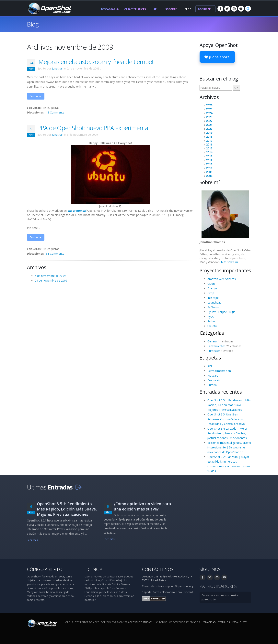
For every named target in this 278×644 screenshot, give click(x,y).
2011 (209, 164)
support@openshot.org (179, 586)
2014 (209, 152)
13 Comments (55, 112)
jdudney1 (114, 206)
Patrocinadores (218, 586)
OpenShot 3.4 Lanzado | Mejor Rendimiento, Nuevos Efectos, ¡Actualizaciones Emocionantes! (227, 433)
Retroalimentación (219, 371)
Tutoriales (214, 351)
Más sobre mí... (231, 262)
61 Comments (55, 254)
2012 (209, 160)
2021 (209, 125)
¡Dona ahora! (217, 57)
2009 (209, 172)
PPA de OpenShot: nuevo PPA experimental (93, 128)
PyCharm (213, 307)
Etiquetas (210, 358)
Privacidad (209, 622)
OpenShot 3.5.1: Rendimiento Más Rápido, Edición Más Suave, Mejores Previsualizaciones (229, 405)
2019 (209, 133)
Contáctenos (158, 569)
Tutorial (212, 385)
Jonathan (58, 68)
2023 (209, 117)
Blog (188, 9)
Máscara (213, 376)
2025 (209, 109)
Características (135, 9)
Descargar (110, 9)
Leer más (32, 540)
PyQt (211, 317)
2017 (209, 140)
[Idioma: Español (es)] (248, 9)
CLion (211, 284)
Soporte (171, 9)
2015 (209, 148)
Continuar (36, 96)
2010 (209, 168)
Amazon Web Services (222, 279)
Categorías (212, 333)
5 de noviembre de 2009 (50, 276)
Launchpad (214, 302)
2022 (209, 121)
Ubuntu (212, 326)
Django (212, 288)
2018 (209, 137)
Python (212, 321)
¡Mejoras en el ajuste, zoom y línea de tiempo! (95, 62)
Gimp (211, 293)
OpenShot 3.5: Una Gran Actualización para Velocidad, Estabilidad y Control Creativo (226, 419)
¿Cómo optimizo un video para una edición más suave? (142, 506)
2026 (209, 105)
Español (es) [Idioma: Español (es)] (240, 622)
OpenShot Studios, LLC (144, 622)
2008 (209, 176)
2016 (209, 144)
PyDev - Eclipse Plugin (221, 312)
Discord (188, 592)
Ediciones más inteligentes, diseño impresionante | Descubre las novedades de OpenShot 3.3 (229, 447)
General (212, 341)
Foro (179, 592)
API (156, 9)
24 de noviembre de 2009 (51, 280)
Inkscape (213, 298)
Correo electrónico (164, 592)
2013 (209, 156)
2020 (209, 129)
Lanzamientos (216, 346)
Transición (214, 380)
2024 (209, 113)
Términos (224, 622)
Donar (204, 9)
